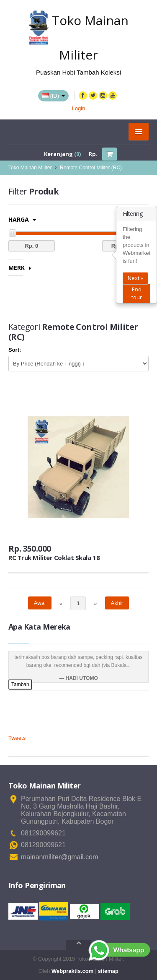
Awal (40, 603)
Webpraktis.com (72, 971)
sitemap (108, 971)
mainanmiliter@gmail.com (59, 857)
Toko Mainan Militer (30, 168)
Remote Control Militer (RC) (91, 168)
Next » (135, 278)
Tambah (20, 684)
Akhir (117, 603)
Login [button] (79, 108)
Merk (20, 268)
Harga (22, 219)
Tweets (17, 738)
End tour (137, 293)
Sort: (15, 350)
